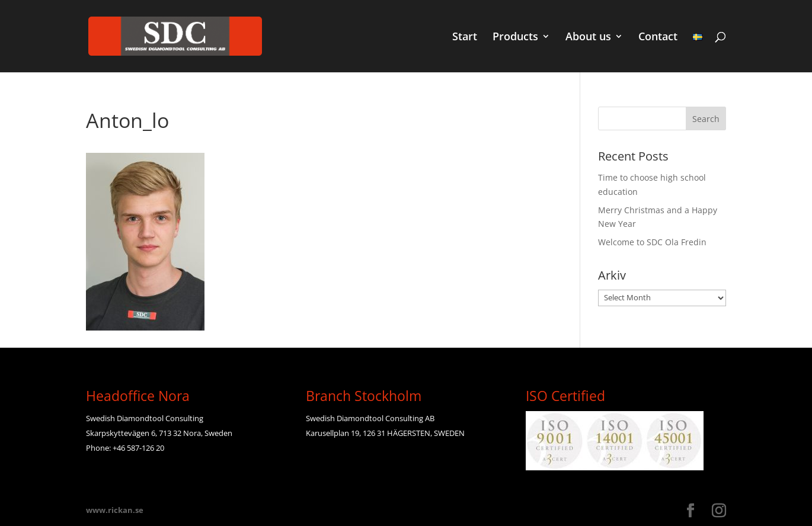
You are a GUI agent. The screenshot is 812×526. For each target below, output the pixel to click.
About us (588, 38)
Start (465, 38)
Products (515, 38)
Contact (658, 38)
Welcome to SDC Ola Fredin (652, 242)
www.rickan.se (115, 510)
